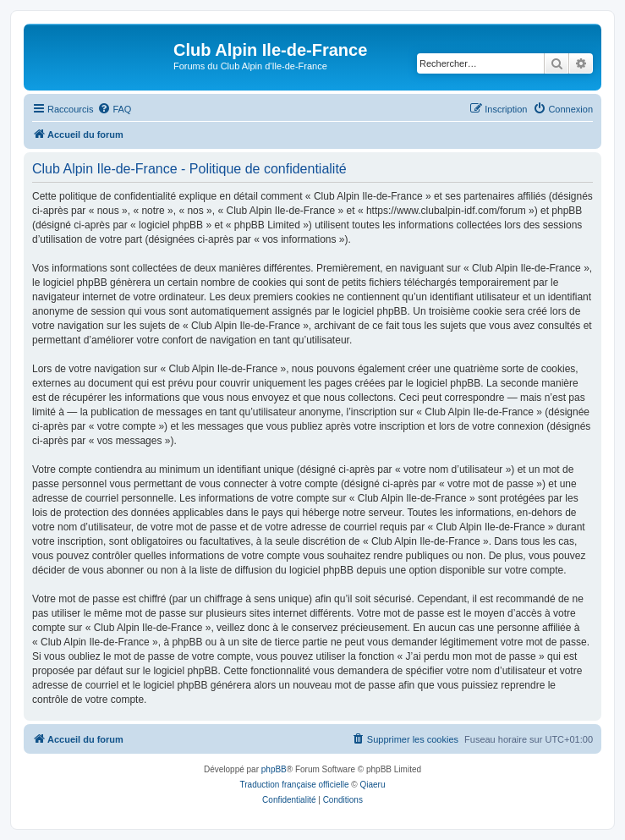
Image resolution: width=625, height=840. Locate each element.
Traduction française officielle (295, 785)
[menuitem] (114, 109)
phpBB (274, 769)
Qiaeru (372, 785)
